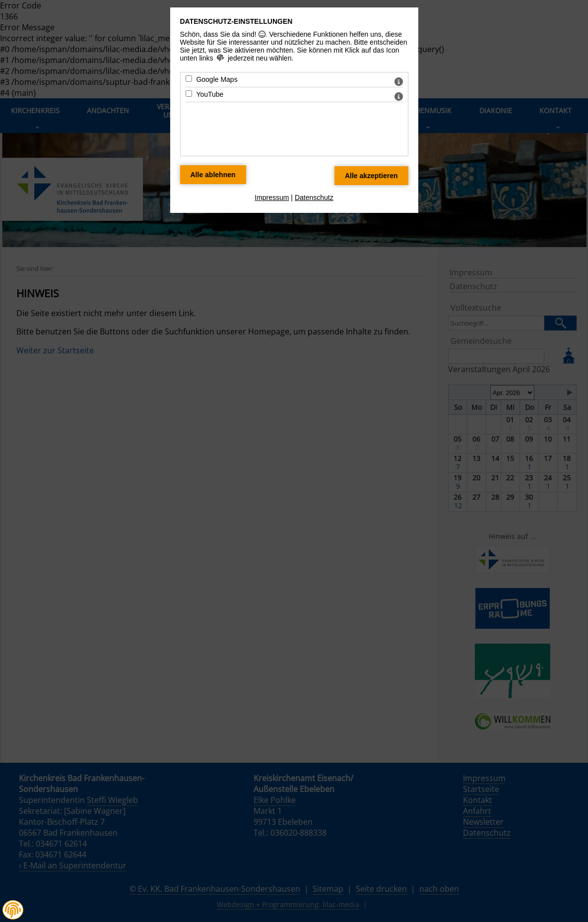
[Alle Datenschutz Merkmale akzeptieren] (371, 176)
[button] (13, 910)
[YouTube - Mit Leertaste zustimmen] (189, 94)
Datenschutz (314, 198)
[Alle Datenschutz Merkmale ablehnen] (213, 175)
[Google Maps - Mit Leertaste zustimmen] (189, 79)
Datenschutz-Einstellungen (236, 21)
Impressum (272, 198)
